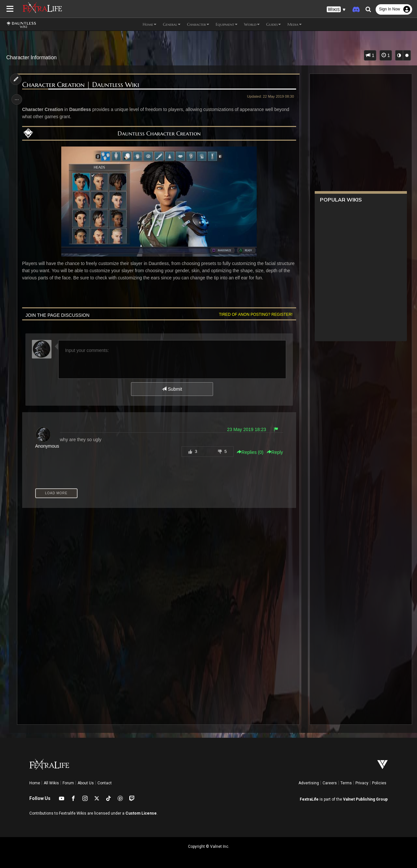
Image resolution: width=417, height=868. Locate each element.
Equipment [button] (227, 24)
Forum (68, 783)
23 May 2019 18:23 (245, 429)
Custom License (141, 813)
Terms (346, 783)
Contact (105, 783)
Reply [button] (274, 452)
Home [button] (150, 24)
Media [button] (295, 24)
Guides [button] (273, 24)
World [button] (252, 24)
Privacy (362, 783)
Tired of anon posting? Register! (254, 315)
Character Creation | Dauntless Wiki (81, 85)
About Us (86, 783)
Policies (379, 783)
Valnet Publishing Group (365, 799)
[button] (336, 10)
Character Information (31, 57)
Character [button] (198, 24)
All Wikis (51, 783)
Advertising (309, 783)
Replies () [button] (249, 452)
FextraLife (309, 799)
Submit (172, 389)
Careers (330, 783)
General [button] (172, 24)
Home (35, 783)
